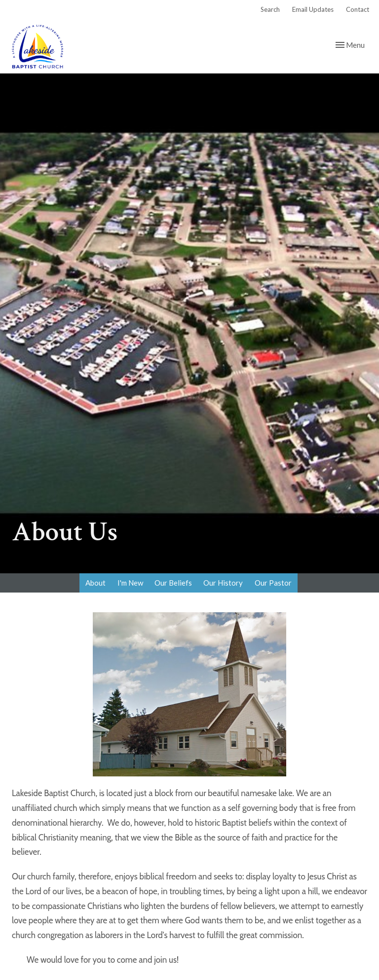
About (95, 583)
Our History (223, 583)
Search (270, 9)
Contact (358, 9)
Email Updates (313, 9)
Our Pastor (273, 583)
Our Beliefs (173, 583)
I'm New (130, 583)
